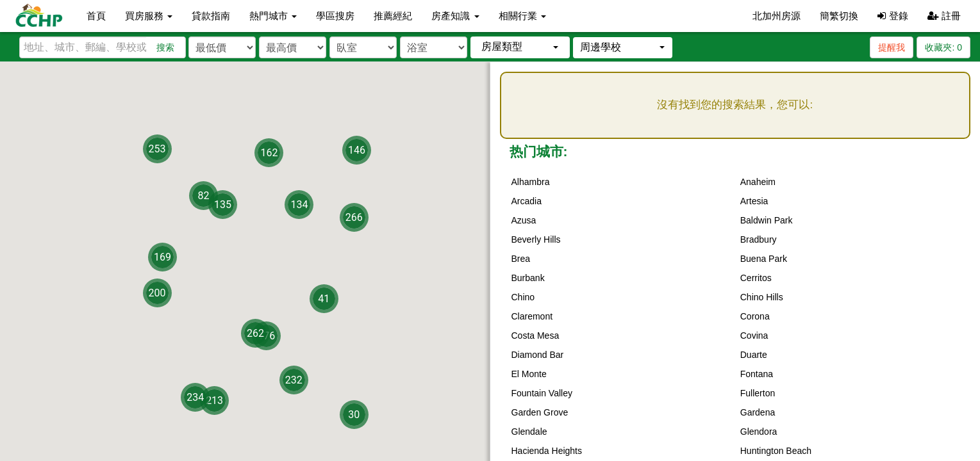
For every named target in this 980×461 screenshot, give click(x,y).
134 (299, 205)
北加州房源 (777, 16)
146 (357, 150)
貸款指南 (211, 16)
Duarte (754, 355)
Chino (523, 297)
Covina (754, 336)
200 (157, 293)
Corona (755, 316)
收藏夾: (943, 47)
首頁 (96, 16)
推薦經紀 (393, 16)
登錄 (893, 16)
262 (255, 333)
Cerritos (756, 278)
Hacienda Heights (547, 451)
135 (223, 204)
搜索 (165, 47)
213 (214, 400)
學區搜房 (335, 16)
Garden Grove (540, 412)
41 (324, 299)
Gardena (758, 412)
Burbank (528, 278)
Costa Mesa (536, 336)
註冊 (944, 16)
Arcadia (527, 201)
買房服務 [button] (149, 16)
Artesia (754, 201)
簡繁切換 (839, 16)
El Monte (529, 374)
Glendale (529, 432)
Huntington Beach (776, 451)
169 (162, 256)
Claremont (532, 316)
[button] (520, 47)
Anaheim (758, 182)
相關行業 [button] (522, 16)
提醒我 (892, 47)
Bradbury (759, 239)
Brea (521, 259)
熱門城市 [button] (273, 16)
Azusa (524, 220)
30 (354, 414)
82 (204, 195)
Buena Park (764, 259)
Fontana (757, 374)
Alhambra (531, 182)
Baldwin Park (767, 220)
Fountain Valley (542, 393)
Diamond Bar (538, 355)
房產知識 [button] (455, 16)
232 (294, 379)
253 (157, 148)
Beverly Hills (536, 239)
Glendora (759, 432)
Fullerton (758, 393)
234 (195, 397)
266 (354, 217)
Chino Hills (762, 297)
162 (269, 153)
